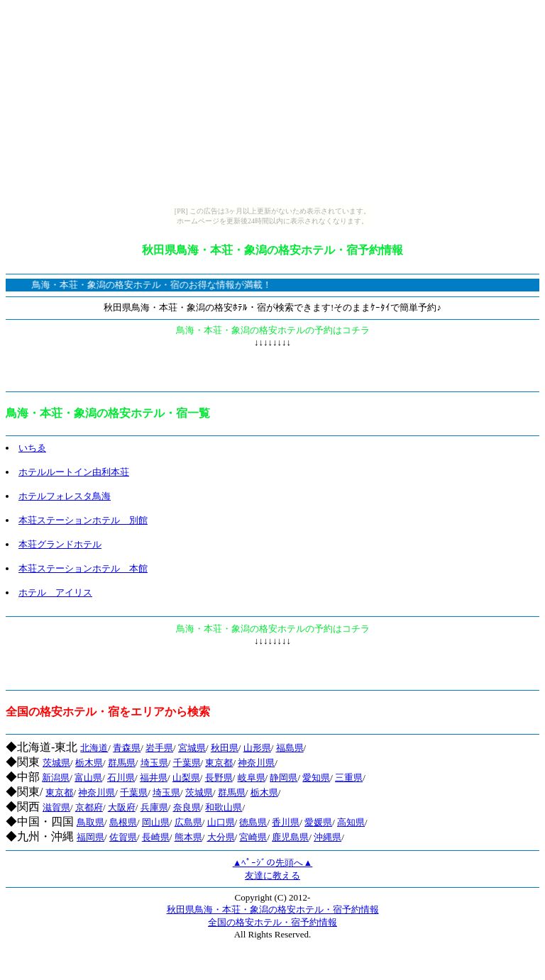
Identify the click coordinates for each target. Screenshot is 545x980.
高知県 (351, 822)
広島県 (188, 822)
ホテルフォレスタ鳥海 (65, 496)
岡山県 (156, 822)
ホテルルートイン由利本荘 (74, 472)
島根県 (123, 822)
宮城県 (192, 748)
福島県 (290, 748)
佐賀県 (123, 837)
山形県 (257, 748)
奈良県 (187, 807)
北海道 (94, 748)
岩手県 (159, 748)
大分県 (221, 837)
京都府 (89, 807)
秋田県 (225, 748)
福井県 (154, 778)
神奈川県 (256, 763)
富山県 (88, 778)
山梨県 (186, 778)
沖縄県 (327, 837)
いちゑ (32, 448)
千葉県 (187, 763)
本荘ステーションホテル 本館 (83, 568)
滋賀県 (56, 807)
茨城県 (56, 763)
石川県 (121, 778)
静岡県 (283, 778)
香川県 (286, 822)
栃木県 (89, 763)
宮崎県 (253, 837)
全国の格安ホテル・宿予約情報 (272, 922)
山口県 (221, 822)
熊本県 (188, 837)
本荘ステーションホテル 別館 (83, 520)
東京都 (219, 763)
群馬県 (122, 763)
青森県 (127, 748)
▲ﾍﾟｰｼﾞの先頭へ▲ (273, 863)
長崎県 (156, 837)
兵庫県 (154, 807)
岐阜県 (252, 778)
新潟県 (56, 778)
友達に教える (272, 875)
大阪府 (122, 807)
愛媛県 (318, 822)
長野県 (219, 778)
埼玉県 (154, 763)
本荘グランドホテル (60, 544)
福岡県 (90, 837)
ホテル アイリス (55, 592)
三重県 (349, 778)
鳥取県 (90, 822)
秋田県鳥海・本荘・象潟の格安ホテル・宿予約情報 (273, 909)
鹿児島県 (290, 837)
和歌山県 (224, 807)
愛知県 (316, 778)
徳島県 (253, 822)
